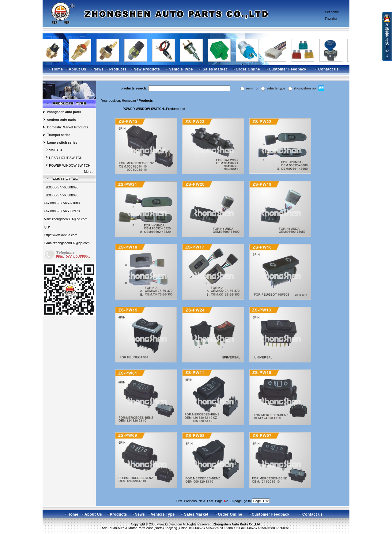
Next (202, 501)
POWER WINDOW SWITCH (70, 165)
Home (57, 69)
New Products (147, 69)
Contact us (328, 69)
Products (118, 69)
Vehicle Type (181, 69)
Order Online (248, 69)
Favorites (332, 19)
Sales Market (215, 69)
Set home (332, 12)
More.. (89, 172)
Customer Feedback (288, 69)
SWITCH (55, 150)
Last (210, 501)
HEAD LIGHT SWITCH (66, 158)
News (98, 69)
